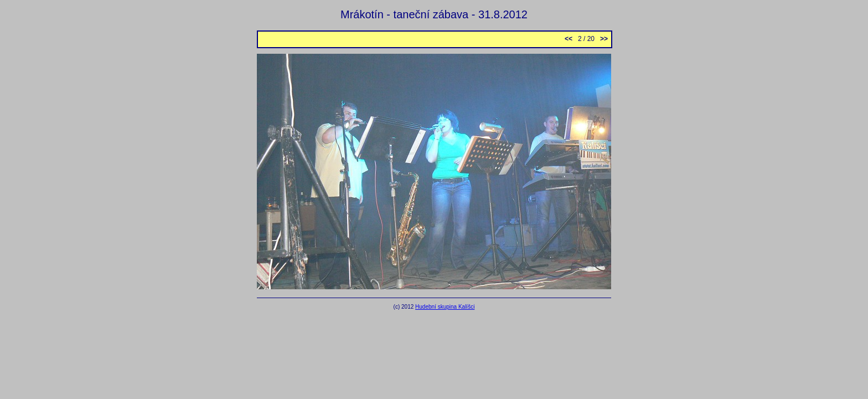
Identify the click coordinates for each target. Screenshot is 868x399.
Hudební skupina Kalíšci (445, 307)
